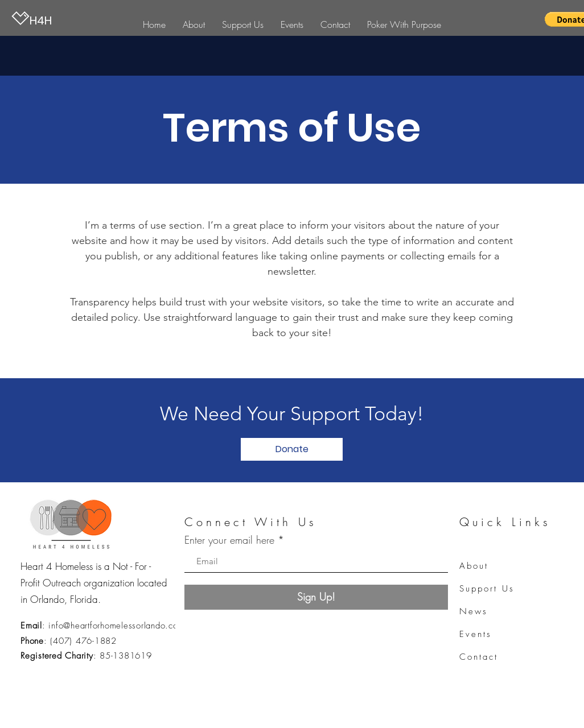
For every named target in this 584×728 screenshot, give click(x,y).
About (474, 566)
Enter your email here (229, 540)
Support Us (487, 589)
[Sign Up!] (316, 597)
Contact (479, 657)
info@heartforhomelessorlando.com (116, 626)
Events (476, 634)
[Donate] (292, 449)
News (474, 611)
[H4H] (68, 20)
